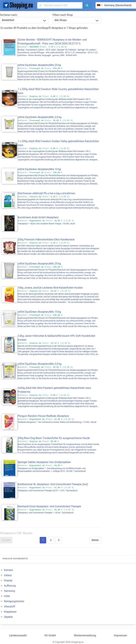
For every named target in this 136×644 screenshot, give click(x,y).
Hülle (7, 596)
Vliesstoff (9, 606)
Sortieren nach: (9, 15)
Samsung (9, 591)
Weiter (95, 540)
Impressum (120, 635)
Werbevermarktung (85, 635)
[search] (87, 5)
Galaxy (8, 575)
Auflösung (10, 586)
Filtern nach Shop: (63, 15)
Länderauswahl (18, 635)
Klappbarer (10, 612)
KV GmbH (50, 635)
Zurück (6, 540)
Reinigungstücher (14, 601)
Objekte (8, 617)
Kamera (8, 570)
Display (8, 580)
